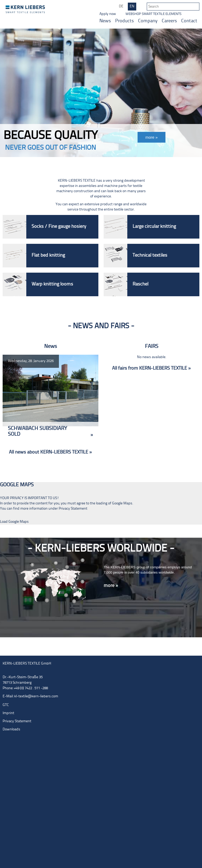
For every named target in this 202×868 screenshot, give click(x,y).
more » (111, 586)
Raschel (140, 284)
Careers (169, 21)
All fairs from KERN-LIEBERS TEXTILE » (151, 368)
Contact (189, 21)
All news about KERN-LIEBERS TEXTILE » (50, 452)
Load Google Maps (14, 522)
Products (125, 21)
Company (148, 21)
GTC (6, 705)
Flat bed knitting (48, 255)
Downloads (11, 729)
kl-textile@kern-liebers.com (36, 696)
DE (121, 6)
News (105, 21)
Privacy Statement (73, 509)
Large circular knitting (154, 227)
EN (132, 6)
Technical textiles (150, 255)
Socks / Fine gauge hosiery (59, 227)
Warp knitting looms (52, 284)
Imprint (8, 713)
